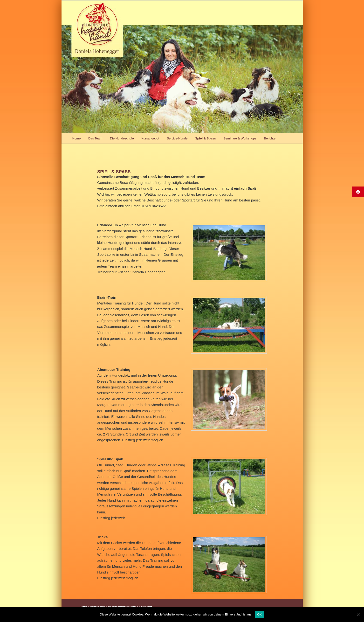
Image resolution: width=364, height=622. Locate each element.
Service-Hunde (177, 138)
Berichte (270, 138)
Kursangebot (150, 138)
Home (77, 138)
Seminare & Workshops (240, 138)
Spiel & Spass (206, 138)
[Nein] (358, 615)
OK (259, 614)
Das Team (95, 138)
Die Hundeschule (122, 138)
